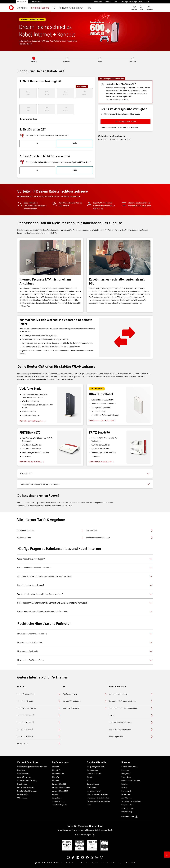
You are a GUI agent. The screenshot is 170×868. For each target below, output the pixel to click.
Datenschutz (76, 863)
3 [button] (90, 162)
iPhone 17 (55, 767)
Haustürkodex (22, 784)
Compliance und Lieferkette (131, 781)
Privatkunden (22, 2)
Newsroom (125, 770)
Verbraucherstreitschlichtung (27, 781)
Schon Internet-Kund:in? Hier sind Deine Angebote (119, 127)
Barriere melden (23, 794)
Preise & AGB (51, 863)
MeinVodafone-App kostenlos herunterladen (32, 767)
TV (54, 8)
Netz (115, 2)
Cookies (69, 863)
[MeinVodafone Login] (149, 8)
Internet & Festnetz (40, 8)
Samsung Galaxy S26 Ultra (61, 788)
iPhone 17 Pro (57, 770)
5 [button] (31, 43)
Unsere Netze (126, 777)
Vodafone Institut (127, 808)
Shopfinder (98, 2)
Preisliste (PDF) (103, 139)
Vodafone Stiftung (127, 805)
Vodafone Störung (23, 774)
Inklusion (124, 784)
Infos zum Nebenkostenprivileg (97, 794)
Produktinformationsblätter (109, 863)
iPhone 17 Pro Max (58, 774)
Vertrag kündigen (86, 863)
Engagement (126, 794)
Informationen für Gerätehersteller (98, 798)
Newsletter (21, 770)
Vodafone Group (127, 812)
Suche (89, 805)
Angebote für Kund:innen (71, 8)
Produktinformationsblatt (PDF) (121, 139)
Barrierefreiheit (131, 863)
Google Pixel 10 (57, 798)
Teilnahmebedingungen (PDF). (117, 99)
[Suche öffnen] (141, 8)
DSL (88, 781)
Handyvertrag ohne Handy (96, 767)
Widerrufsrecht (22, 798)
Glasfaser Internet (93, 784)
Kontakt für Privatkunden (26, 788)
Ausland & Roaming (24, 777)
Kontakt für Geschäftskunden (27, 791)
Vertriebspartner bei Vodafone (131, 801)
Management (126, 774)
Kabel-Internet (92, 788)
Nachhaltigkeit (126, 791)
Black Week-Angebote (59, 805)
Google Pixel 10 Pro (59, 801)
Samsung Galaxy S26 (59, 784)
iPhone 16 (55, 781)
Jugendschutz (96, 863)
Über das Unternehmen (129, 767)
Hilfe (89, 8)
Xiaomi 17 (55, 794)
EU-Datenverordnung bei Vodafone (98, 801)
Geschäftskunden (36, 2)
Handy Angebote (92, 770)
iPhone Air (55, 777)
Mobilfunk (22, 8)
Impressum (122, 863)
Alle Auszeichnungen (85, 835)
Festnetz (90, 777)
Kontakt (108, 2)
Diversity (124, 788)
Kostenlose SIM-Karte (94, 774)
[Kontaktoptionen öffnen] (167, 855)
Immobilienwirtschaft (94, 791)
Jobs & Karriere (127, 798)
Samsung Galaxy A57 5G (60, 791)
